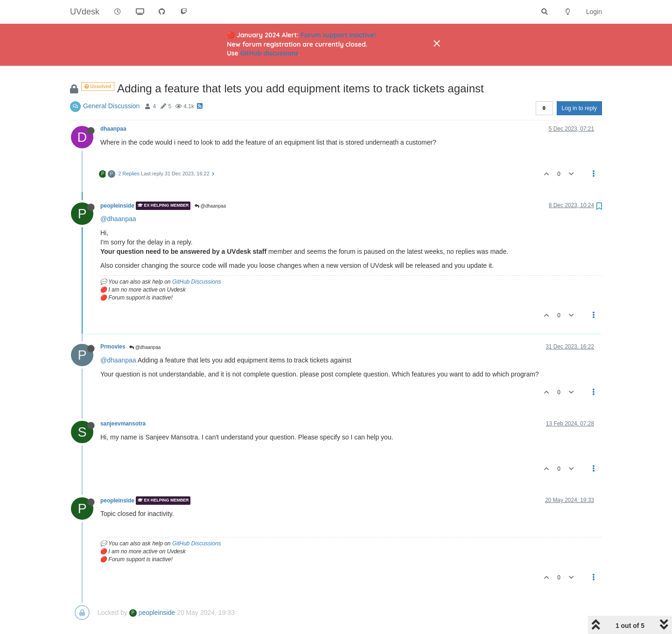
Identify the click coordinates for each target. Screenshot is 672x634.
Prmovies (113, 347)
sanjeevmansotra (123, 424)
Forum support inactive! (338, 35)
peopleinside (117, 206)
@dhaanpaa (210, 206)
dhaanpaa (113, 129)
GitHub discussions (269, 53)
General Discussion (111, 106)
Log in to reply (579, 108)
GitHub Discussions (197, 282)
